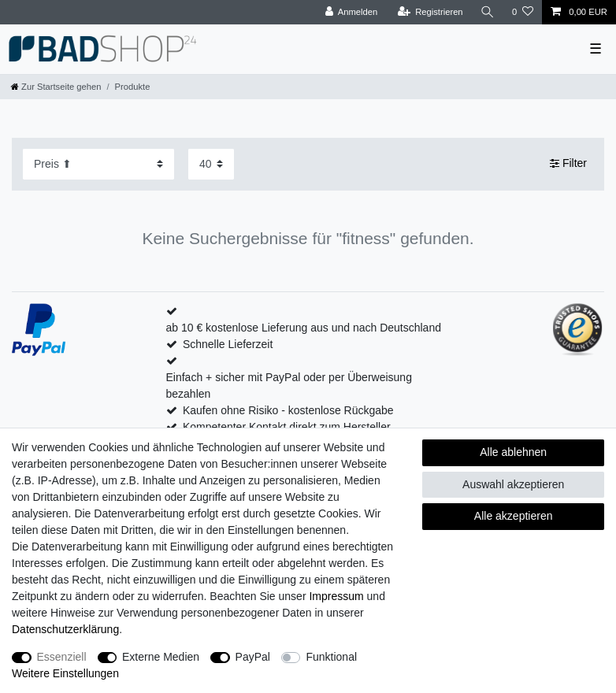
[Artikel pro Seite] (211, 164)
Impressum (336, 596)
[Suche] (488, 12)
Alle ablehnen (513, 452)
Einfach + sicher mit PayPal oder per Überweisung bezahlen (289, 385)
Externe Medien (161, 657)
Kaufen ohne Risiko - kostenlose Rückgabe (288, 410)
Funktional (331, 657)
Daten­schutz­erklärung (65, 629)
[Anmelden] (352, 12)
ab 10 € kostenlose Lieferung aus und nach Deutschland (304, 328)
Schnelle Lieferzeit (228, 344)
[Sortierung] (98, 164)
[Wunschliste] (523, 12)
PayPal (253, 657)
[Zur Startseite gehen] (56, 87)
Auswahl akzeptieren (513, 484)
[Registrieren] (430, 12)
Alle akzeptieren (514, 516)
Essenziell (62, 657)
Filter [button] (568, 164)
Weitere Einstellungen (65, 673)
